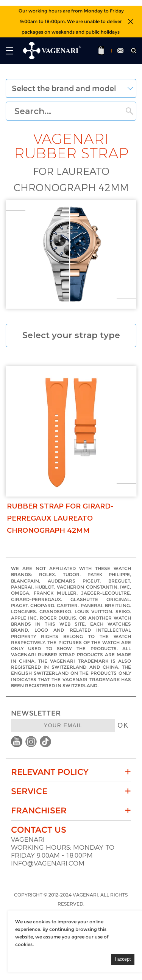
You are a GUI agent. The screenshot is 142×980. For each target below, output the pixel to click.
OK (123, 725)
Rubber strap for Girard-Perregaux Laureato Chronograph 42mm (60, 518)
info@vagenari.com (48, 863)
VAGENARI (28, 840)
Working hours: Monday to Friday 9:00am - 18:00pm (63, 852)
